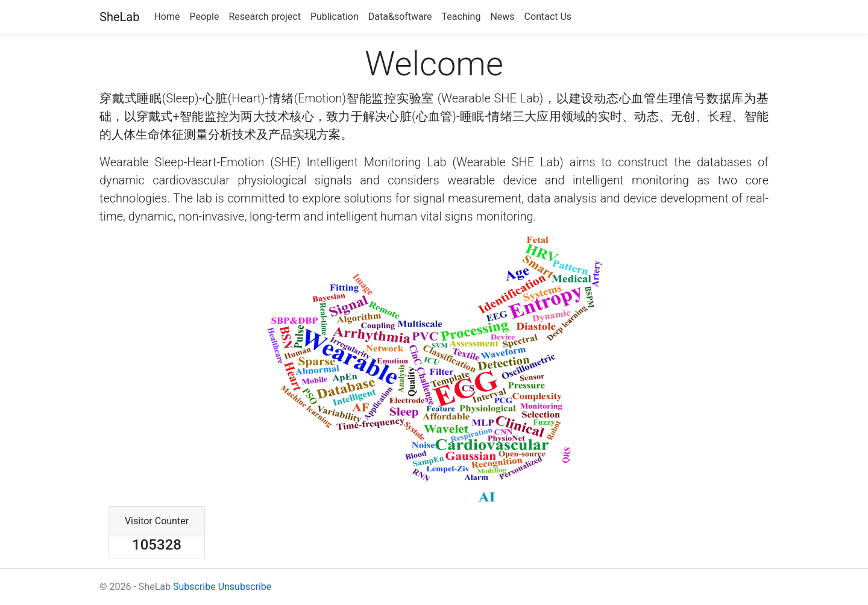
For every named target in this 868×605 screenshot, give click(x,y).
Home (167, 17)
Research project (265, 17)
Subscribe (194, 587)
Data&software (400, 17)
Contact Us (548, 17)
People (204, 17)
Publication (335, 17)
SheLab (119, 17)
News (502, 17)
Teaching (461, 17)
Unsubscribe (245, 587)
